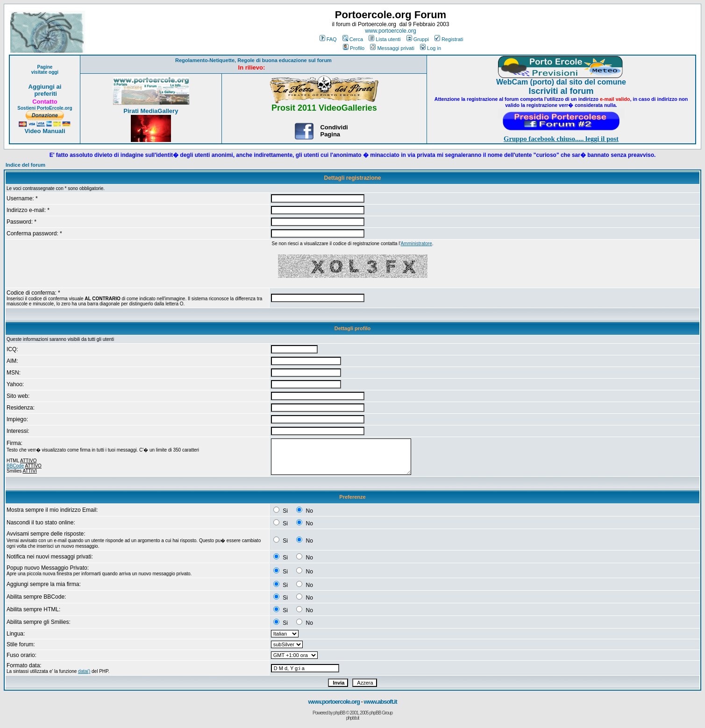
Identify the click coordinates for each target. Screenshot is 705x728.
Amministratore (416, 244)
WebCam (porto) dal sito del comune (561, 82)
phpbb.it (353, 718)
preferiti (45, 94)
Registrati (449, 39)
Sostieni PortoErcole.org (45, 108)
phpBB (339, 713)
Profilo (354, 48)
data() (84, 671)
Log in (431, 48)
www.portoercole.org (390, 31)
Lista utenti (385, 39)
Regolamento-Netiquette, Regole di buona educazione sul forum (253, 60)
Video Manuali (45, 131)
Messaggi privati (392, 48)
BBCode (15, 466)
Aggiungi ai (45, 87)
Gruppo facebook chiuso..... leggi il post (561, 139)
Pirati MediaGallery (151, 111)
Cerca (353, 39)
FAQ (328, 39)
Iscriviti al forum (561, 91)
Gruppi (418, 39)
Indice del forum (25, 165)
